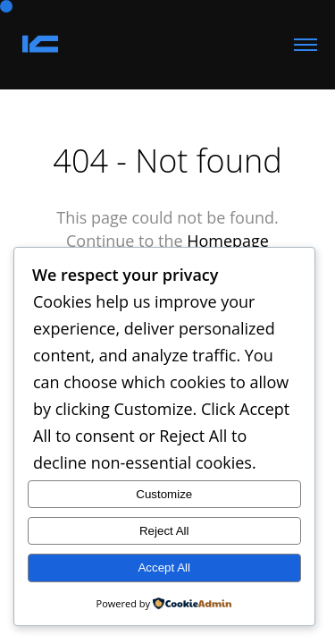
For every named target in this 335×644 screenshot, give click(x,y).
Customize (164, 494)
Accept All (164, 568)
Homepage (228, 241)
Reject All (164, 531)
